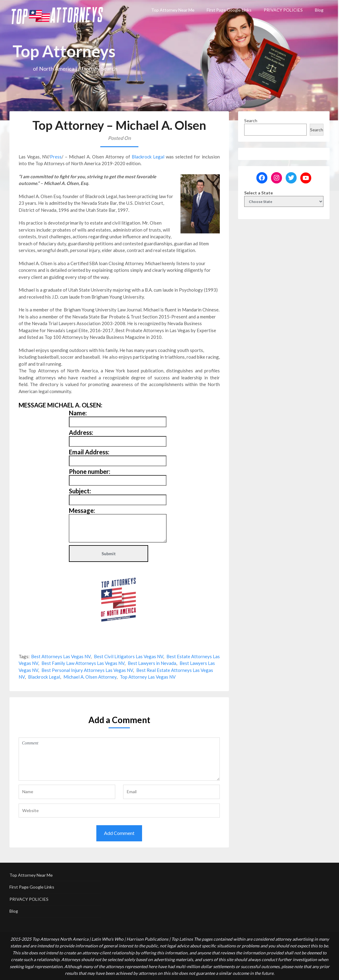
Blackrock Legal (148, 157)
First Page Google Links (229, 10)
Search (251, 121)
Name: (78, 413)
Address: (81, 432)
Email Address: (89, 452)
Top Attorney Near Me (173, 10)
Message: (82, 510)
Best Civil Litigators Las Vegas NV (128, 656)
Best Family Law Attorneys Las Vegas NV (83, 663)
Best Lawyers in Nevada (152, 663)
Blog (319, 10)
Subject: (80, 491)
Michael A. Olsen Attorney (90, 677)
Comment (119, 759)
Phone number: (90, 471)
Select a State (259, 193)
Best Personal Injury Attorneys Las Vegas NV (87, 670)
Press (56, 157)
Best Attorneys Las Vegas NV (61, 656)
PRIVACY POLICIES (283, 10)
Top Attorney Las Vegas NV (148, 677)
